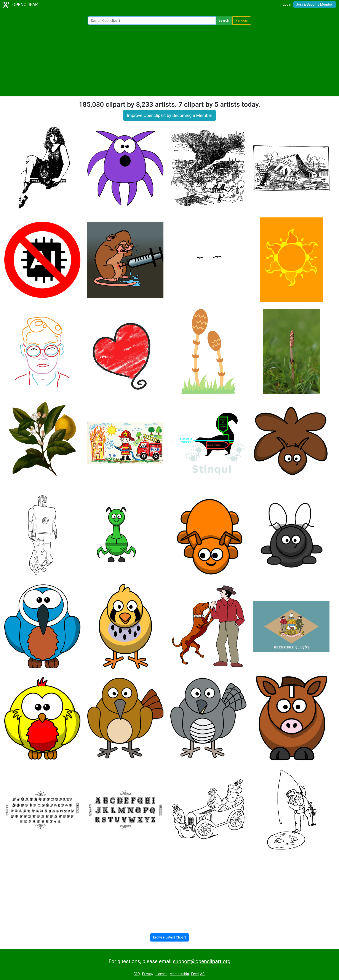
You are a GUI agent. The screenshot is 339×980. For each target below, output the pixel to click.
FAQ (137, 974)
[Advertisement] (169, 61)
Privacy (148, 974)
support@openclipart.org (201, 961)
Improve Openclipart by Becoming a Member (169, 115)
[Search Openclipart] (152, 21)
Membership (179, 974)
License (161, 974)
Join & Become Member (315, 4)
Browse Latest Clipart (170, 937)
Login (287, 4)
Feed (195, 974)
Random (242, 20)
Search (224, 20)
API (203, 974)
